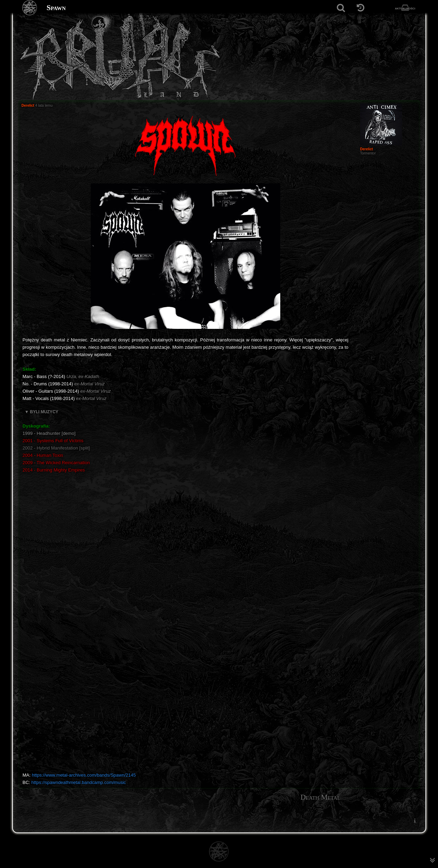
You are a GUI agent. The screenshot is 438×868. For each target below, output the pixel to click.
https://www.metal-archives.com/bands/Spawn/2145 (84, 775)
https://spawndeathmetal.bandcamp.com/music (79, 782)
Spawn (56, 8)
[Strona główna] (30, 8)
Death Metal (321, 797)
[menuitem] (415, 820)
